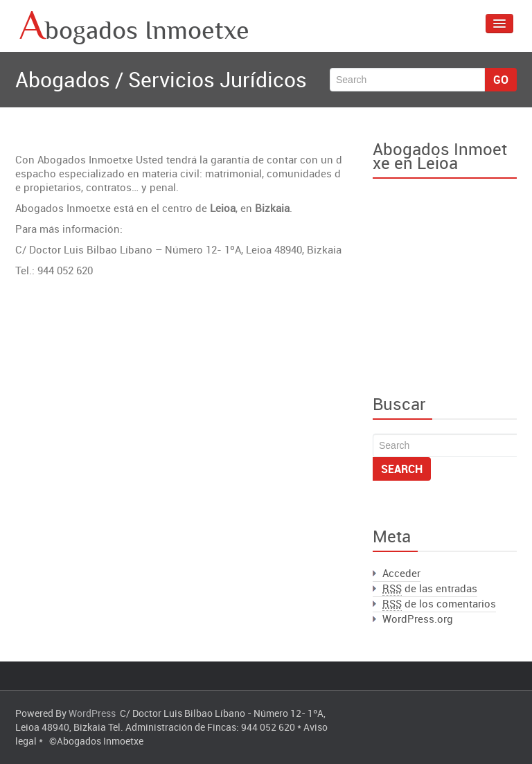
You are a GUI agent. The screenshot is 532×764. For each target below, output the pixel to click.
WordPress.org (418, 619)
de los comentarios (439, 604)
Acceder (401, 573)
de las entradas (430, 588)
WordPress (92, 713)
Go (501, 80)
